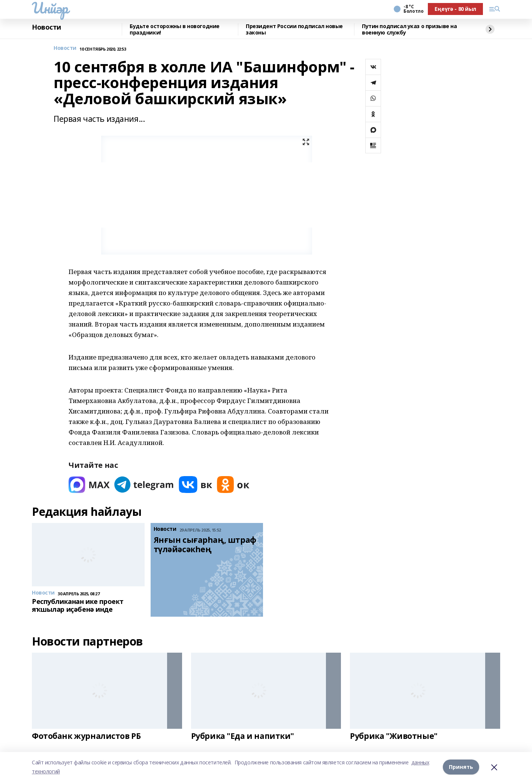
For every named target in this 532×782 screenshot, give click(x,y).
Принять (461, 767)
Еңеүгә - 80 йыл (455, 9)
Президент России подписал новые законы (294, 29)
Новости (46, 27)
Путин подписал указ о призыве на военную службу (409, 29)
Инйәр (50, 8)
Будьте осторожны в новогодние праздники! (175, 29)
